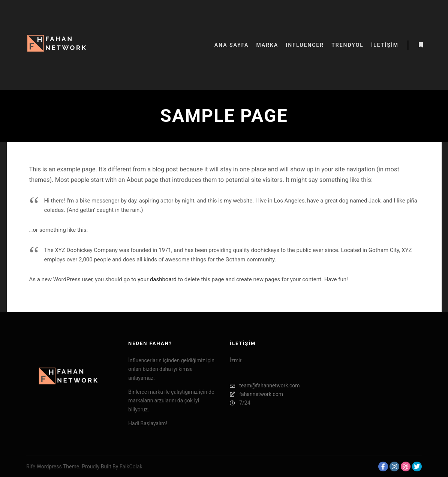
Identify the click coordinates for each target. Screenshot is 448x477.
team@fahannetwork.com (265, 386)
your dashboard (157, 279)
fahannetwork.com (256, 394)
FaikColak (131, 466)
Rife (31, 466)
